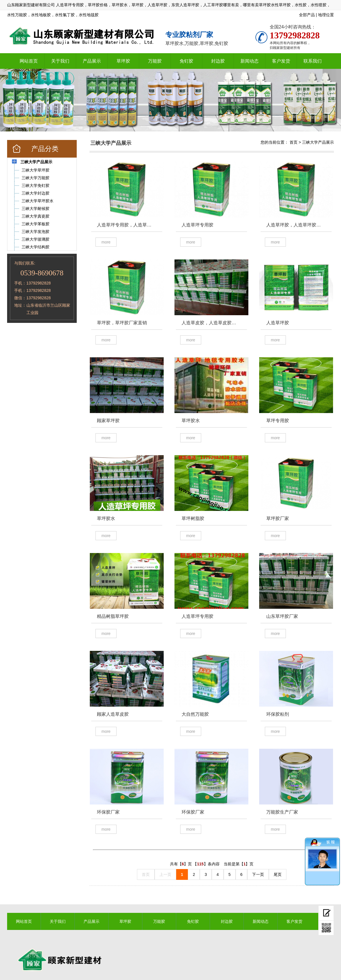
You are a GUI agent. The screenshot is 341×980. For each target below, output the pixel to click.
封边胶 (218, 61)
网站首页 (29, 61)
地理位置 (326, 15)
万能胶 (155, 61)
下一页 (258, 874)
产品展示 (92, 61)
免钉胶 (186, 61)
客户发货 (281, 61)
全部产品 (307, 15)
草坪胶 (123, 61)
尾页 (278, 874)
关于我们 (60, 61)
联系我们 (313, 61)
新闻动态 (249, 61)
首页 (294, 142)
